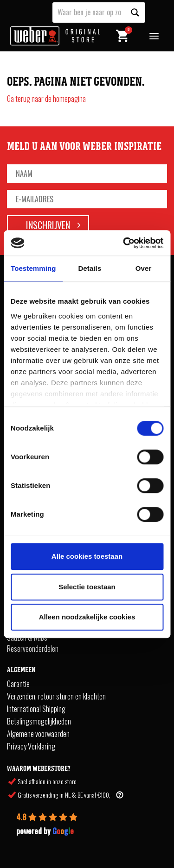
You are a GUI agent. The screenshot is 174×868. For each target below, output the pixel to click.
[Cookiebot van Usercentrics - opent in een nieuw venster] (124, 243)
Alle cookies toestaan (87, 556)
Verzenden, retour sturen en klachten (56, 696)
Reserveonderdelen (33, 649)
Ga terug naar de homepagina (46, 99)
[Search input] (89, 12)
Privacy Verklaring (31, 746)
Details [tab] (90, 268)
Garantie (18, 684)
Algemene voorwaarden (38, 734)
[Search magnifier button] (135, 12)
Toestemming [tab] (33, 268)
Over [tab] (144, 268)
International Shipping (36, 709)
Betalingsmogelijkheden (39, 721)
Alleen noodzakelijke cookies (87, 617)
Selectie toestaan (87, 587)
